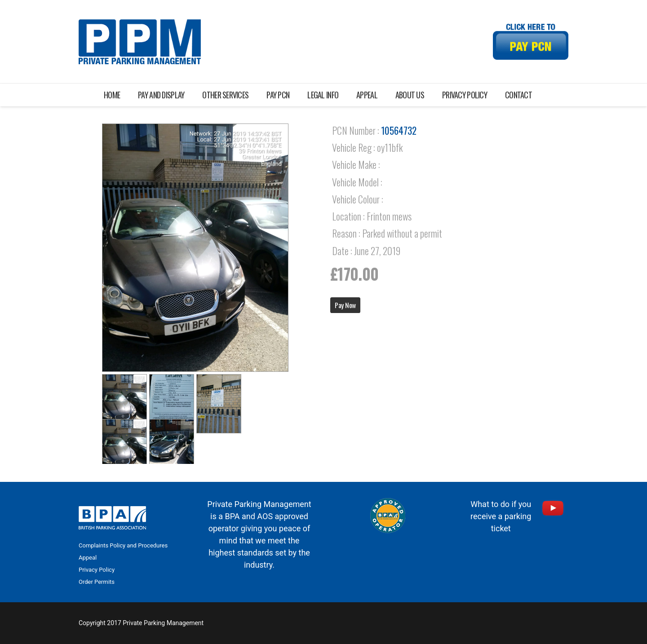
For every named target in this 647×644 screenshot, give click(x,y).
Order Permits (97, 582)
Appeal (88, 558)
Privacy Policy (97, 570)
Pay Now (345, 305)
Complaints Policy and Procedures (123, 545)
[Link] (140, 42)
